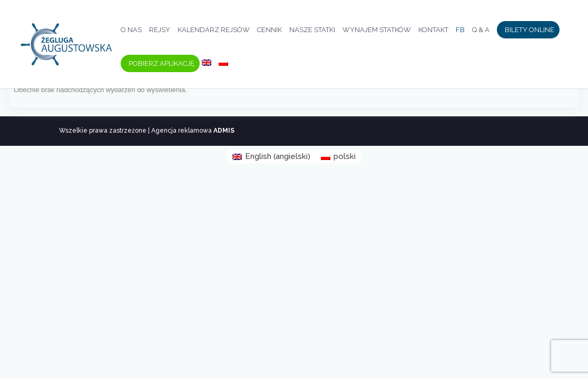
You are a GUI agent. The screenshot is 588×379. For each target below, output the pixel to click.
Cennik (269, 30)
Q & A (481, 30)
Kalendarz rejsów (214, 30)
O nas (131, 30)
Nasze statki (312, 30)
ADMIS (224, 131)
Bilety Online (530, 30)
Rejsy (160, 30)
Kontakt (433, 30)
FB (460, 30)
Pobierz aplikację (161, 64)
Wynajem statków (377, 30)
